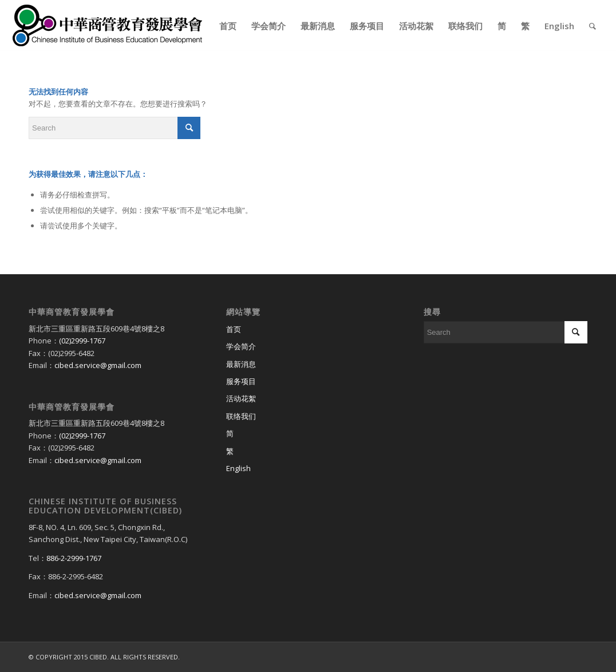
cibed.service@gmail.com (98, 365)
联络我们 (241, 416)
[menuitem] (228, 26)
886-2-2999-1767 (74, 558)
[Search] (593, 26)
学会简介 (241, 346)
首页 (234, 329)
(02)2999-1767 (82, 341)
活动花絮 (241, 398)
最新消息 (241, 364)
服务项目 (241, 381)
